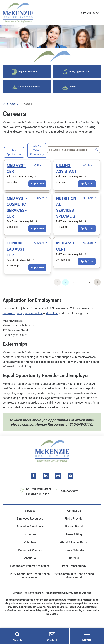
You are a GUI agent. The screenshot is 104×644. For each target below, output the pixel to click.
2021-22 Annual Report (74, 545)
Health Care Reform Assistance (30, 569)
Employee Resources (30, 521)
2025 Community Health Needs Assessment (74, 578)
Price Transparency (74, 569)
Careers (74, 561)
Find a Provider (74, 521)
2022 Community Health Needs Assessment (30, 578)
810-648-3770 (90, 13)
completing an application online (23, 315)
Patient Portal (74, 529)
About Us (15, 106)
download (52, 315)
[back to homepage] (4, 106)
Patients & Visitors (30, 553)
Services (30, 513)
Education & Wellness (30, 529)
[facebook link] (34, 478)
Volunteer (30, 545)
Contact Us (74, 513)
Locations (30, 537)
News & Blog (74, 537)
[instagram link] (58, 478)
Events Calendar (74, 553)
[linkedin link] (46, 478)
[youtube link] (70, 478)
